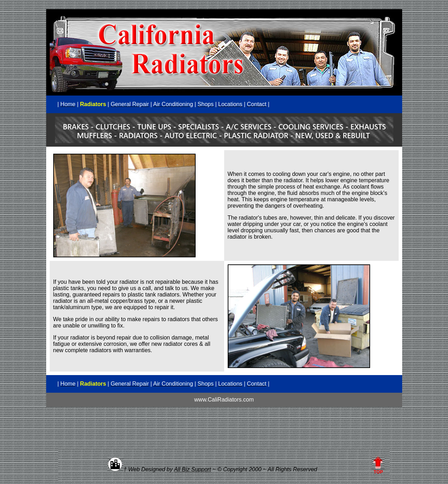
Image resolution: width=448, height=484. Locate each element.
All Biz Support (193, 469)
